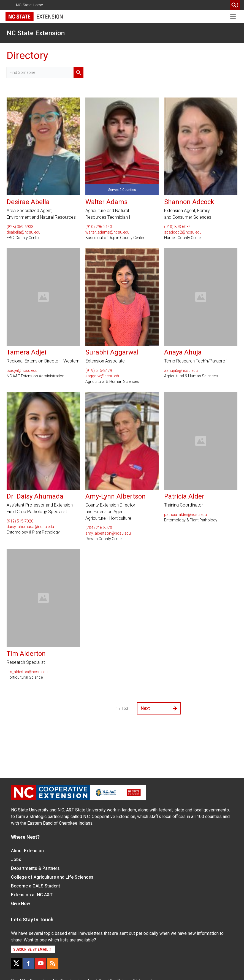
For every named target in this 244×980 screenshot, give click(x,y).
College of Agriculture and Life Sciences (52, 877)
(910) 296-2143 (99, 227)
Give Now (21, 904)
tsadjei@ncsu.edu (22, 370)
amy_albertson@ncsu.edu (108, 533)
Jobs (16, 859)
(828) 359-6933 (20, 227)
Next (159, 708)
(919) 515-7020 (20, 521)
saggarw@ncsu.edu (103, 376)
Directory (27, 55)
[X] (17, 963)
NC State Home (29, 5)
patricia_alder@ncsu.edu (185, 515)
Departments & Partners (35, 868)
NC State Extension (36, 33)
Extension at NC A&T (32, 895)
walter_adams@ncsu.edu (107, 232)
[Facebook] (29, 963)
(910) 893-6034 (177, 227)
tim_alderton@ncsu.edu (27, 672)
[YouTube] (41, 963)
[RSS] (53, 963)
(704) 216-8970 (99, 528)
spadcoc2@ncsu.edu (183, 232)
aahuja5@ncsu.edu (181, 370)
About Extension (27, 851)
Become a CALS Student (36, 886)
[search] (235, 5)
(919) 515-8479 (99, 370)
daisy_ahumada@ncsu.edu (30, 527)
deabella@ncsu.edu (24, 232)
